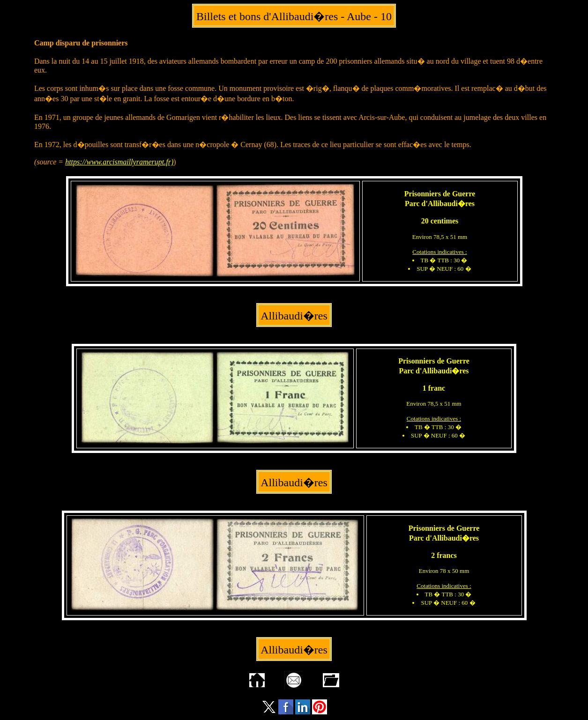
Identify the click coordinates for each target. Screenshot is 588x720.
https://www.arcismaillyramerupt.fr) (119, 162)
